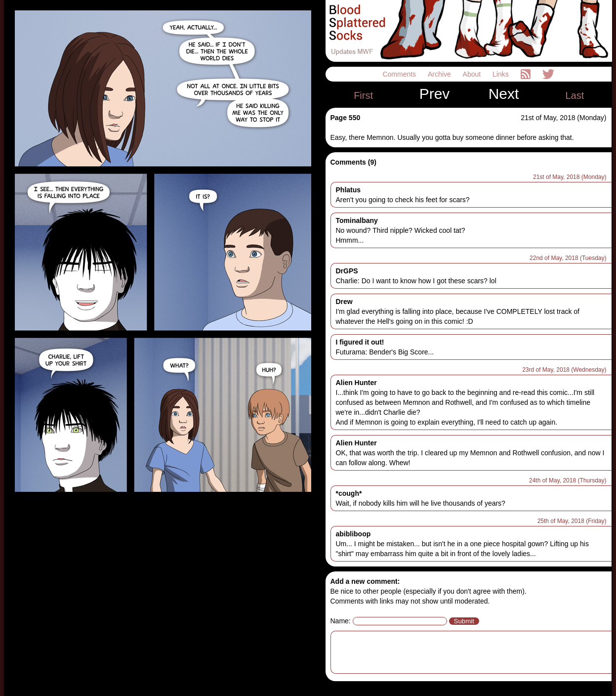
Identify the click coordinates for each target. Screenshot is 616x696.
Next (504, 94)
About (473, 74)
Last (575, 95)
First (363, 95)
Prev (435, 94)
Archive (440, 74)
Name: (341, 621)
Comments (400, 74)
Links (502, 74)
